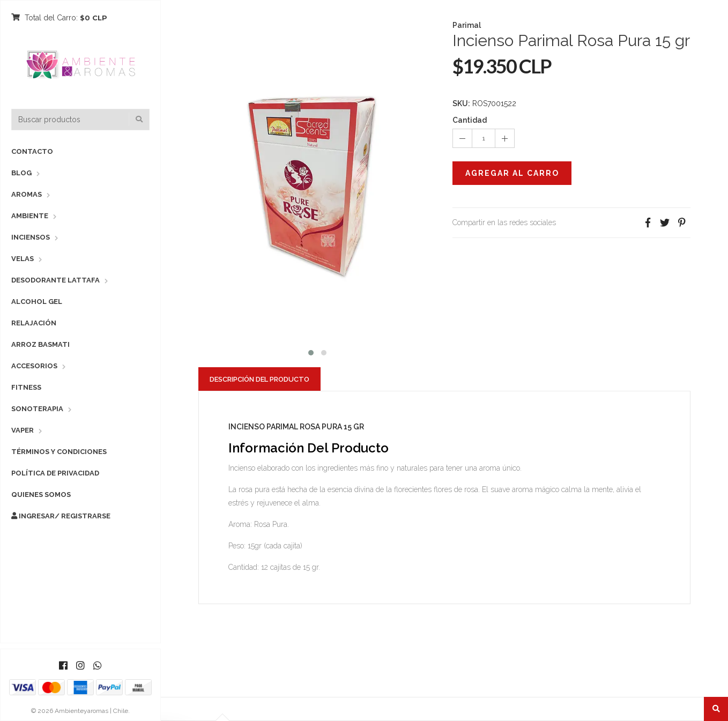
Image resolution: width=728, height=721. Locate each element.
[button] (311, 351)
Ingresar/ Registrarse (61, 516)
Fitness (26, 387)
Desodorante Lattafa (55, 280)
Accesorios (34, 366)
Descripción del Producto (259, 379)
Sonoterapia (37, 409)
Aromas (27, 194)
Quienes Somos (41, 495)
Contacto (32, 151)
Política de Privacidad (55, 473)
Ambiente (30, 216)
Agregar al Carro (512, 173)
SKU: (461, 103)
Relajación (34, 323)
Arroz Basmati (40, 344)
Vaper (23, 430)
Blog (21, 173)
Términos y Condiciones (59, 452)
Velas (23, 259)
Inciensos (31, 237)
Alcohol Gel (37, 302)
